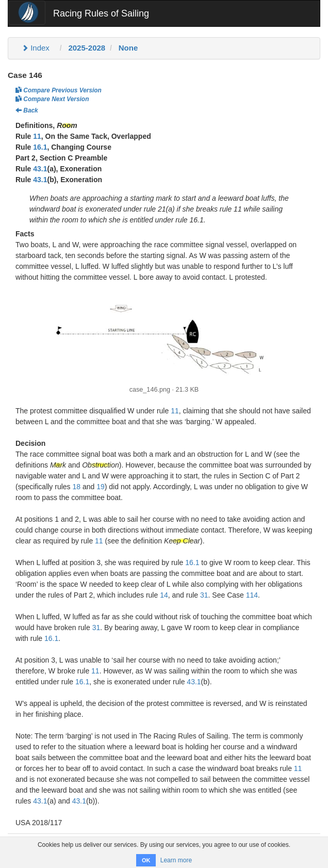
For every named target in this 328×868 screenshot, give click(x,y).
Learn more (176, 860)
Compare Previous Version (59, 90)
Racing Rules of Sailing (101, 13)
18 (76, 487)
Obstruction (101, 465)
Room (67, 125)
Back (27, 110)
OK (146, 860)
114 (252, 595)
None (128, 48)
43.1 (40, 169)
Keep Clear (182, 541)
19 (101, 487)
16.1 (40, 147)
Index (36, 48)
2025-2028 (87, 48)
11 (37, 136)
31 (204, 595)
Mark (58, 465)
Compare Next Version (52, 99)
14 (164, 595)
